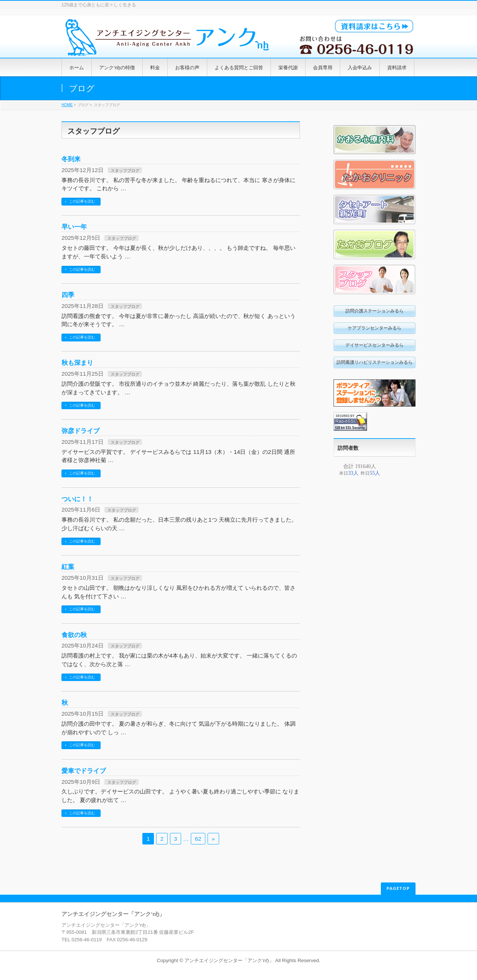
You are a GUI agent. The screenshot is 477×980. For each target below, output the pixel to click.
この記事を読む (82, 201)
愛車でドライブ (84, 771)
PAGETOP (398, 888)
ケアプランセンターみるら (375, 328)
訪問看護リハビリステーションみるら (375, 362)
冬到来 (71, 159)
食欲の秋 (74, 635)
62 (198, 839)
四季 (68, 295)
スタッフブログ (125, 171)
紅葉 (68, 567)
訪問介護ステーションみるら (375, 311)
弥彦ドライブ (80, 431)
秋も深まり (77, 363)
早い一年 (74, 227)
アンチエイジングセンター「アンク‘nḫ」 (229, 960)
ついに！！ (77, 499)
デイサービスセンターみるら (375, 345)
